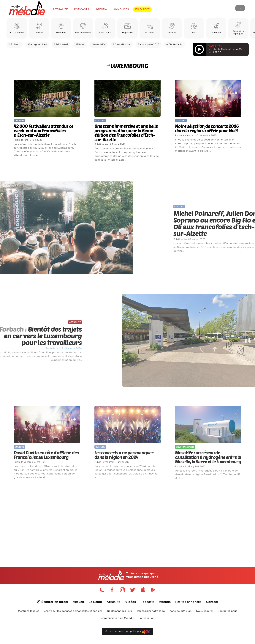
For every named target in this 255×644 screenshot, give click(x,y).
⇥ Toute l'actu (174, 45)
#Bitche (80, 45)
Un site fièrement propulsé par (127, 632)
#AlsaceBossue (122, 45)
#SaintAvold (61, 45)
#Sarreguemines (37, 45)
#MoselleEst (99, 45)
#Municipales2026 (149, 45)
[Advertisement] (128, 519)
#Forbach (14, 45)
